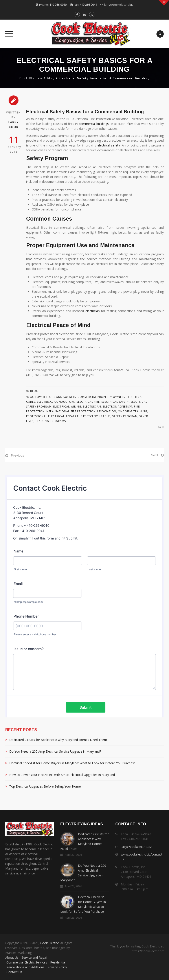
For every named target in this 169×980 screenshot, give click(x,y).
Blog (34, 391)
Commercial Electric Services (27, 962)
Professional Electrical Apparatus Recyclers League (68, 416)
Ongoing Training (133, 411)
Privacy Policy (57, 967)
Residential (58, 962)
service (119, 370)
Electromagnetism (118, 407)
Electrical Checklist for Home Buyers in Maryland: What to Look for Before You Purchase (72, 763)
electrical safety (109, 145)
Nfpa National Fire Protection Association (81, 411)
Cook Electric (50, 943)
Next (154, 455)
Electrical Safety (115, 402)
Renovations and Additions (25, 967)
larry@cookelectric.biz (119, 5)
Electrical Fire (88, 402)
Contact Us (14, 972)
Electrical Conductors (56, 402)
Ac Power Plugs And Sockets (53, 397)
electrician (93, 311)
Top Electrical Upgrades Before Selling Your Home (45, 786)
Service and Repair (35, 957)
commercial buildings (94, 124)
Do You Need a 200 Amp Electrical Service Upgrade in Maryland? (55, 751)
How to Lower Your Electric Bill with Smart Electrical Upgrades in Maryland (62, 775)
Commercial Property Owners (101, 397)
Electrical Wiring (67, 407)
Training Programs (51, 421)
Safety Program (125, 416)
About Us (12, 957)
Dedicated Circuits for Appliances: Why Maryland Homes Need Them (58, 740)
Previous (17, 455)
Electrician (92, 407)
